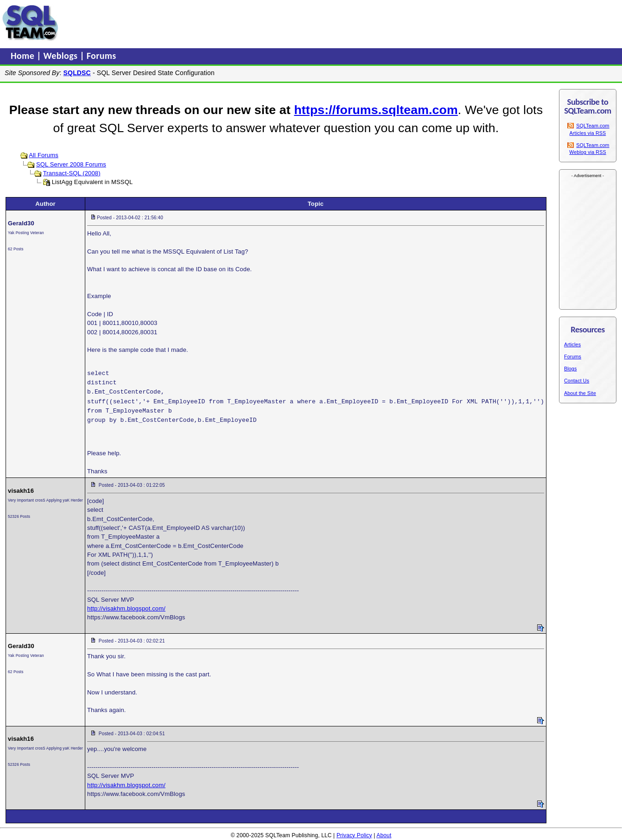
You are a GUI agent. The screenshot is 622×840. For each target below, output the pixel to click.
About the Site (580, 393)
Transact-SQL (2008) (72, 173)
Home (24, 56)
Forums (102, 56)
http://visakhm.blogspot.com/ (126, 608)
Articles (572, 344)
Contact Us (577, 381)
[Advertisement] (238, 23)
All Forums (44, 155)
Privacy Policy (354, 835)
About (384, 835)
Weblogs (62, 56)
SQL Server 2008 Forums (71, 164)
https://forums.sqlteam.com (376, 110)
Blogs (570, 369)
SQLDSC (77, 73)
